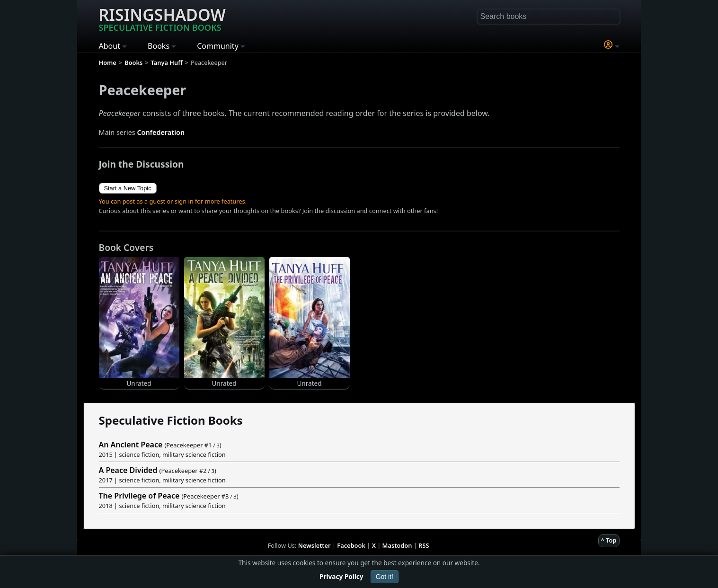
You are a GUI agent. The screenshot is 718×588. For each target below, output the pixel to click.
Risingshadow (162, 18)
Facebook (351, 545)
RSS (424, 545)
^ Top (609, 540)
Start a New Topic (128, 188)
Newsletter (315, 545)
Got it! (385, 577)
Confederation (161, 132)
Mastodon (397, 545)
